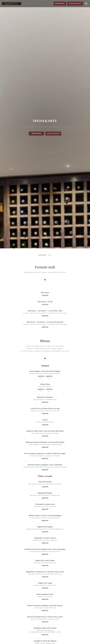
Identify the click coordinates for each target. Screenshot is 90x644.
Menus (50, 316)
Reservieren (60, 3)
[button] (86, 4)
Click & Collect (75, 3)
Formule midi (42, 316)
